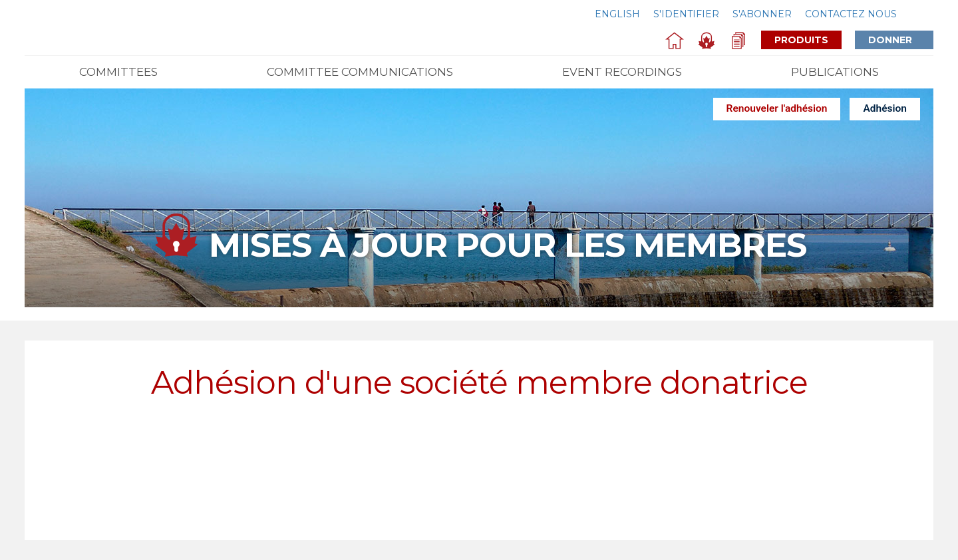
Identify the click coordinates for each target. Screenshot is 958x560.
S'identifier (686, 14)
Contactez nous (851, 14)
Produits (801, 40)
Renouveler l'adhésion (777, 108)
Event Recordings (622, 72)
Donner (901, 40)
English (617, 14)
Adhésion (885, 108)
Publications (835, 72)
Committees (118, 72)
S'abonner (762, 14)
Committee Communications (360, 72)
